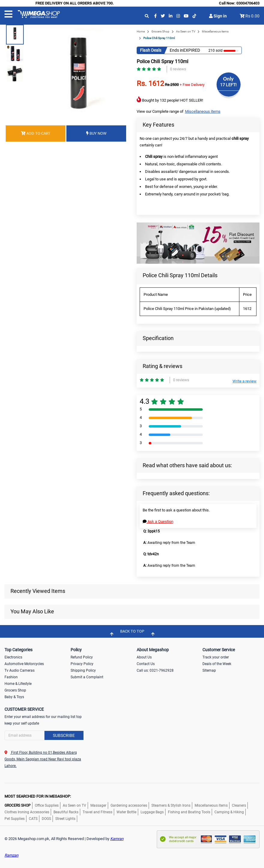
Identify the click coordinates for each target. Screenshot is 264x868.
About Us (144, 657)
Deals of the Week (217, 664)
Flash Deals (151, 50)
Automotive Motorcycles (24, 664)
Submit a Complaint (87, 677)
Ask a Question (158, 521)
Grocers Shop (160, 31)
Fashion (11, 677)
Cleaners (239, 805)
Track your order (216, 657)
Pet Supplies (15, 819)
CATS (33, 819)
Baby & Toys (14, 697)
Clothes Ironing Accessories (27, 812)
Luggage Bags (152, 812)
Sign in (218, 16)
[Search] (44, 735)
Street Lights (65, 819)
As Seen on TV (186, 31)
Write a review (244, 381)
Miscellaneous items (215, 31)
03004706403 (248, 3)
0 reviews (178, 69)
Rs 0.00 (252, 16)
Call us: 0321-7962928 (155, 670)
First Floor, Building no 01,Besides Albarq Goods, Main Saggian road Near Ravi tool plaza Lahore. (43, 759)
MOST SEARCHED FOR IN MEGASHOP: (38, 796)
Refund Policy (82, 657)
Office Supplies (47, 805)
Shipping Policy (83, 670)
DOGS (46, 819)
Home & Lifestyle (18, 684)
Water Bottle (126, 812)
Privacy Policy (82, 664)
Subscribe (64, 735)
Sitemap (209, 670)
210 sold (215, 51)
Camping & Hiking (229, 812)
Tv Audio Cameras (20, 670)
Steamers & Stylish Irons (171, 805)
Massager (98, 805)
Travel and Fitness (97, 812)
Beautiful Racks (66, 812)
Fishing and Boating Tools (189, 812)
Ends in (176, 50)
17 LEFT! (228, 85)
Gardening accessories (129, 805)
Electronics (13, 657)
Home (141, 31)
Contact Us (146, 664)
